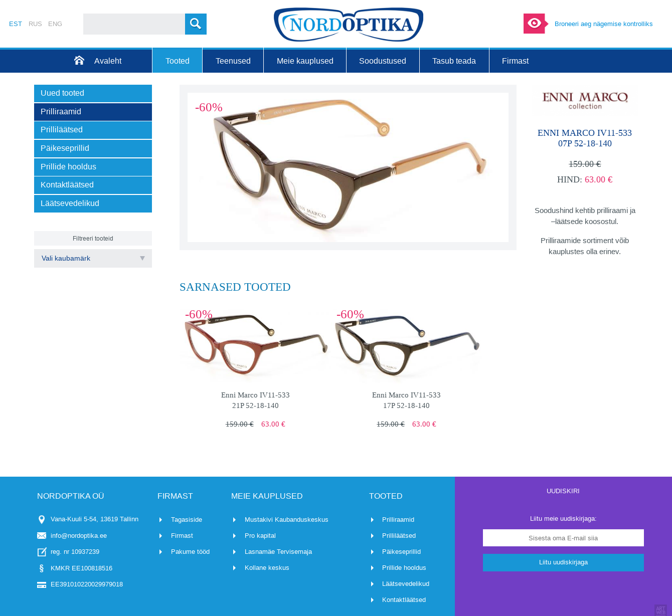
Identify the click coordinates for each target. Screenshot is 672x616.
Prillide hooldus (404, 568)
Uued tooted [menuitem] (62, 93)
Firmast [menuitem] (515, 61)
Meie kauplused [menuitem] (305, 61)
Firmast (182, 536)
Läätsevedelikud (406, 584)
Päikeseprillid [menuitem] (65, 148)
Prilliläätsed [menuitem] (62, 130)
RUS (35, 24)
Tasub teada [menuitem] (454, 61)
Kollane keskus (267, 568)
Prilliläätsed (399, 536)
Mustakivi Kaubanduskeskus (287, 520)
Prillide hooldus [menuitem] (68, 167)
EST (16, 24)
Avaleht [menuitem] (108, 61)
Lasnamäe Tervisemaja (278, 552)
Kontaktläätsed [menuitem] (67, 185)
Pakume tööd (190, 552)
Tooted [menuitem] (178, 61)
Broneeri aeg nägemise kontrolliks (604, 24)
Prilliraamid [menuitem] (61, 112)
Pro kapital (260, 536)
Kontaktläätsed (404, 600)
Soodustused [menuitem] (383, 61)
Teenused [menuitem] (233, 61)
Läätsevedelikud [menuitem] (70, 203)
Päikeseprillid (401, 552)
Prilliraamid (398, 520)
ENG (55, 24)
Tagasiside (187, 520)
